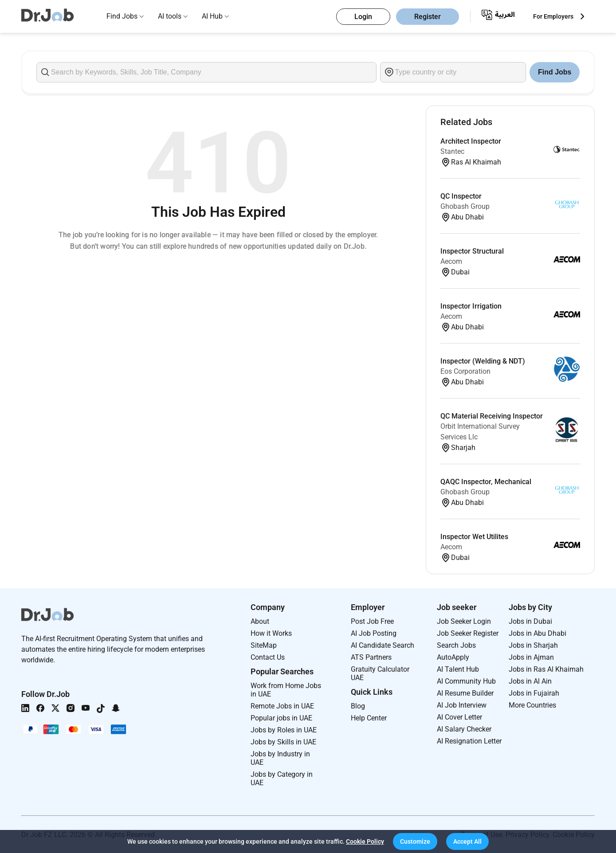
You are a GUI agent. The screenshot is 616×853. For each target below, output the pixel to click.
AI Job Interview (462, 705)
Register (428, 17)
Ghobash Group (465, 206)
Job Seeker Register (468, 633)
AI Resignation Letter (469, 741)
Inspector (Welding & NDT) (483, 361)
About (260, 621)
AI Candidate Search (383, 645)
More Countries (532, 705)
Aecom (451, 261)
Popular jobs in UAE (281, 718)
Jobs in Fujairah (534, 693)
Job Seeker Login (464, 621)
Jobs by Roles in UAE (284, 730)
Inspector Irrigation (471, 306)
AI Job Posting (374, 633)
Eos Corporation (465, 371)
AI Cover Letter (459, 717)
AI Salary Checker (464, 729)
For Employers (553, 16)
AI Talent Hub (458, 669)
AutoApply (453, 657)
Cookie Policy (365, 841)
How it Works (271, 633)
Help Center (369, 718)
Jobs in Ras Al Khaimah (546, 669)
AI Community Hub (466, 681)
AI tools (170, 16)
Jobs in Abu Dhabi (538, 633)
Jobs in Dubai (530, 621)
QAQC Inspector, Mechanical (486, 482)
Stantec (452, 151)
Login (363, 17)
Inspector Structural (472, 251)
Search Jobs (456, 645)
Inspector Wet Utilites (474, 537)
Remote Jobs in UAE (282, 706)
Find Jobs (122, 16)
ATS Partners (371, 657)
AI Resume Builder (465, 693)
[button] (415, 841)
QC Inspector (461, 196)
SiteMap (264, 645)
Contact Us (268, 657)
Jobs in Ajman (531, 657)
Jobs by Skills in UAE (283, 742)
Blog (358, 706)
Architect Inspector (471, 141)
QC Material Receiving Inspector (492, 416)
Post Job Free (372, 621)
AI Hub (212, 16)
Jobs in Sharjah (533, 645)
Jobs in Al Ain (530, 681)
